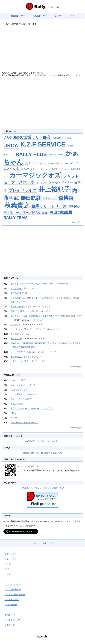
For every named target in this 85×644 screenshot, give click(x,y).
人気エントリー (40, 16)
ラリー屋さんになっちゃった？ (25, 394)
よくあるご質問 (12, 600)
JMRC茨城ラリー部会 (32, 137)
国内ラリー (10, 615)
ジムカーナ (10, 625)
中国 (50, 453)
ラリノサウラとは (13, 584)
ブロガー (59, 16)
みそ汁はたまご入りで (21, 399)
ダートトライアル (13, 620)
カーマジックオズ (35, 175)
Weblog (14, 418)
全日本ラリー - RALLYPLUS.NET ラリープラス (32, 408)
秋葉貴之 (17, 205)
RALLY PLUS (31, 154)
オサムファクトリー (30, 169)
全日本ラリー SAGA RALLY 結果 (25, 284)
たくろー (31, 163)
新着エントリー (18, 16)
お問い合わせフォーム (45, 75)
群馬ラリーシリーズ (49, 206)
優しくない (16, 338)
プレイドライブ (22, 190)
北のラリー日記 (18, 380)
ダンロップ (41, 183)
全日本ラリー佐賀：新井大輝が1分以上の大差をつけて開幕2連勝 (40, 316)
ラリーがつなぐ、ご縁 (21, 352)
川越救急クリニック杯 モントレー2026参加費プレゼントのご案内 (41, 298)
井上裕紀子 (54, 189)
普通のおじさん (50, 198)
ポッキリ (15, 324)
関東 (37, 453)
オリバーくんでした (20, 329)
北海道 (26, 453)
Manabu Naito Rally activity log (24, 422)
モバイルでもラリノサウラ (30, 466)
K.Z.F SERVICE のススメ (22, 390)
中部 (41, 453)
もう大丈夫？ (17, 288)
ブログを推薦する (13, 589)
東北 (32, 453)
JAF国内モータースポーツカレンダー (43, 441)
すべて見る (76, 222)
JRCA (11, 146)
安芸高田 (15, 293)
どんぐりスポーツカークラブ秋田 (54, 164)
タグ (72, 16)
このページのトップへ (43, 543)
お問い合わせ (11, 605)
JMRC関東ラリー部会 (62, 138)
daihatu (60, 155)
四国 (55, 453)
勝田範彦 (31, 198)
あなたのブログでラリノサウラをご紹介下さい (42, 488)
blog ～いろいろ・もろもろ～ (24, 385)
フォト (8, 574)
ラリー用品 (16, 357)
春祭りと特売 (17, 311)
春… (13, 334)
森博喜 (66, 198)
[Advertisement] (43, 49)
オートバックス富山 (49, 169)
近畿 (46, 453)
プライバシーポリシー (15, 595)
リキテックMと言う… (21, 361)
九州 (60, 453)
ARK (8, 137)
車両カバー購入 (18, 306)
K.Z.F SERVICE (43, 144)
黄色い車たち (17, 404)
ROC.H (52, 155)
